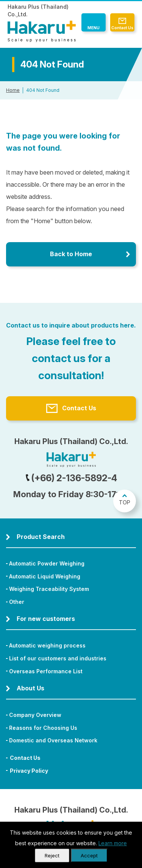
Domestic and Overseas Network (53, 740)
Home (13, 90)
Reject (52, 855)
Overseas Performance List (46, 671)
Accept (89, 855)
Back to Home (71, 254)
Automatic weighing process (47, 645)
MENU (94, 28)
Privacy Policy (29, 771)
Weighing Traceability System (49, 589)
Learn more (113, 843)
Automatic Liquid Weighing (45, 576)
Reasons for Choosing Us (43, 728)
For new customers (46, 619)
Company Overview (35, 715)
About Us (30, 688)
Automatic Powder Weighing (47, 563)
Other (17, 602)
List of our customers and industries (58, 658)
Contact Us (122, 28)
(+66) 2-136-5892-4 (71, 478)
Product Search (41, 537)
